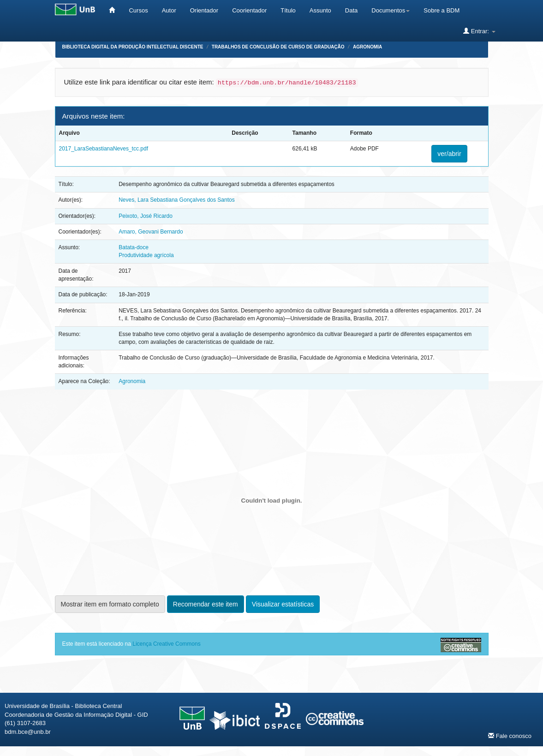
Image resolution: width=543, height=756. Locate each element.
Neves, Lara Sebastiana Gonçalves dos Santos (176, 200)
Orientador (204, 10)
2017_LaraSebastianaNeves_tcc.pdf (104, 149)
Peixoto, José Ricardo (146, 216)
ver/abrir (449, 154)
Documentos (391, 10)
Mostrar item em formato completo (110, 604)
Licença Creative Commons (166, 644)
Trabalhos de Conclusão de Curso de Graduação (278, 47)
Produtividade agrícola (146, 255)
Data (351, 10)
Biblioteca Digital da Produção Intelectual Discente (133, 47)
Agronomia (367, 47)
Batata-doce (134, 247)
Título (288, 10)
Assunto (320, 10)
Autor (169, 10)
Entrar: (479, 31)
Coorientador (249, 10)
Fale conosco (510, 736)
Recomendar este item (206, 604)
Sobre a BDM (442, 10)
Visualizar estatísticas (283, 604)
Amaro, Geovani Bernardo (151, 232)
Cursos (138, 10)
